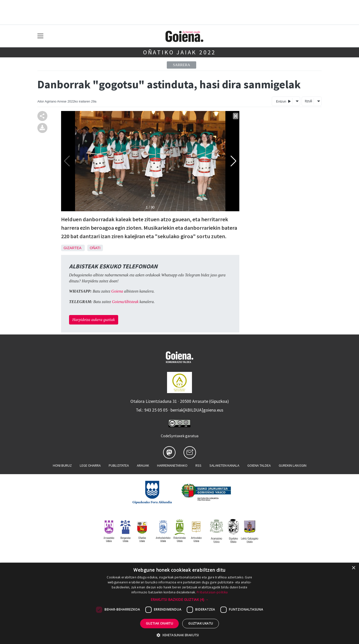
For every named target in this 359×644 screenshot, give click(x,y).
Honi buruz (62, 465)
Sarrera (181, 65)
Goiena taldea (259, 465)
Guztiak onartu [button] (160, 623)
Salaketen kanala (224, 465)
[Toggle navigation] (41, 36)
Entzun (283, 101)
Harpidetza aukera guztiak (94, 320)
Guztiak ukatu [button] (201, 623)
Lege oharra (90, 465)
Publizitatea (119, 465)
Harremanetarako (172, 465)
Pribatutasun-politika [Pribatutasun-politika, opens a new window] (212, 592)
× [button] (353, 568)
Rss (198, 465)
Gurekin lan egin (293, 465)
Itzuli (308, 101)
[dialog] (179, 603)
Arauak (143, 465)
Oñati (95, 248)
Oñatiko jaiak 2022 (179, 52)
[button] (180, 599)
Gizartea (72, 248)
